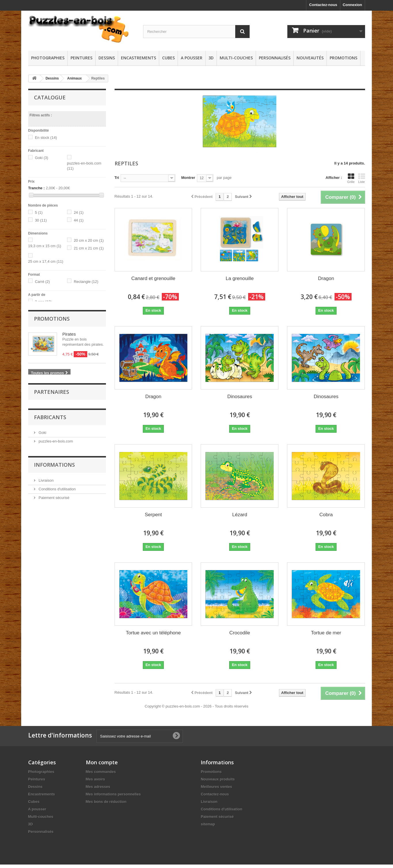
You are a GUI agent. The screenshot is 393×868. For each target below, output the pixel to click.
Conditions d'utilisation (57, 637)
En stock (46, 138)
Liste (362, 178)
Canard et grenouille (153, 278)
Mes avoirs (95, 779)
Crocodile (240, 633)
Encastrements (138, 58)
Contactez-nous (323, 5)
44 (79, 220)
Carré (42, 282)
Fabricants (50, 568)
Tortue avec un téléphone (153, 633)
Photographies (48, 58)
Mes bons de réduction (106, 802)
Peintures (81, 58)
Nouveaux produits (218, 779)
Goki (41, 158)
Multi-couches (236, 58)
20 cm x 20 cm (89, 240)
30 (41, 220)
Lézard (240, 515)
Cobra (326, 515)
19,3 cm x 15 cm (45, 246)
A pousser (192, 58)
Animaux (74, 78)
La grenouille (240, 278)
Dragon (326, 278)
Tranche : (37, 188)
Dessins (107, 58)
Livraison (46, 629)
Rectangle (86, 282)
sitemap (208, 824)
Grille (351, 178)
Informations (54, 613)
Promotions (343, 58)
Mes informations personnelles (113, 794)
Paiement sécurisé (54, 646)
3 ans (43, 302)
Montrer (188, 178)
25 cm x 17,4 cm (46, 261)
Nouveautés (310, 58)
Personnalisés (275, 58)
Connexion (352, 5)
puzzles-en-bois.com (55, 592)
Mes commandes (101, 772)
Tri (117, 178)
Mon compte (102, 762)
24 (79, 212)
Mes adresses (98, 787)
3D (211, 58)
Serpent (153, 515)
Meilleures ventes (216, 787)
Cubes (168, 58)
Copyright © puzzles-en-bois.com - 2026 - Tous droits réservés (197, 706)
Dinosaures (240, 397)
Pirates (69, 344)
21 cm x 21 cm (89, 248)
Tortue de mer (326, 633)
